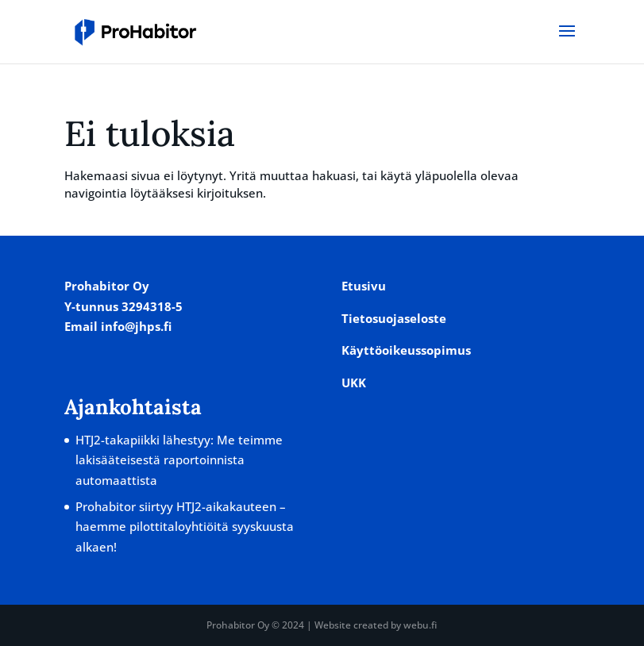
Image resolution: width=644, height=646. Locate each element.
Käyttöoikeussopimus (406, 350)
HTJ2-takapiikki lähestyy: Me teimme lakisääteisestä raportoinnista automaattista (179, 460)
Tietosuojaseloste (394, 318)
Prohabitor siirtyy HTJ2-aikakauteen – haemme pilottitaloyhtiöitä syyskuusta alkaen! (185, 527)
